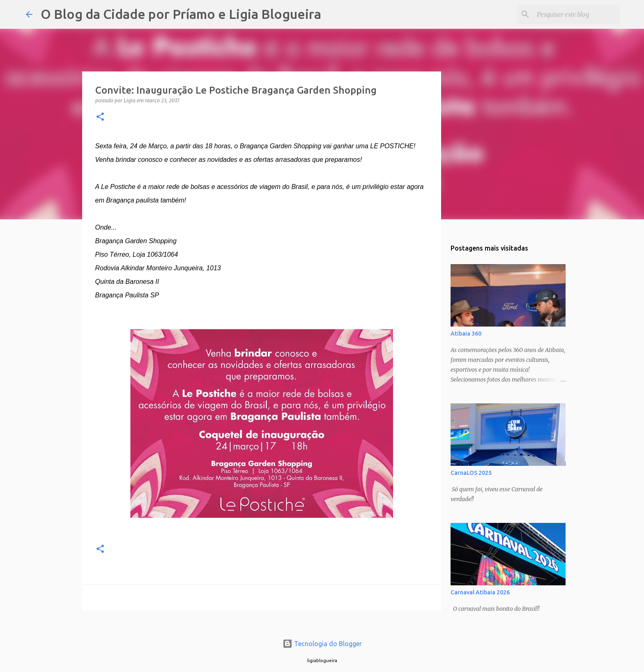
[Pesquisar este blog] (577, 14)
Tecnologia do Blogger (322, 644)
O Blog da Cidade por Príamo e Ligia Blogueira (181, 14)
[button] (100, 117)
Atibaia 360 (466, 334)
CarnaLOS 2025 (471, 473)
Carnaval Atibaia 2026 (480, 592)
